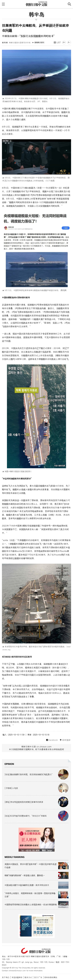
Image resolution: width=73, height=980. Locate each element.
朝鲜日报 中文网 (37, 4)
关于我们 (6, 977)
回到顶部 (65, 740)
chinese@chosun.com (17, 970)
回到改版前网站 (51, 977)
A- (69, 42)
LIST (57, 42)
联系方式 (28, 977)
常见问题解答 (17, 977)
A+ (64, 42)
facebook (52, 740)
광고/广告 (38, 977)
